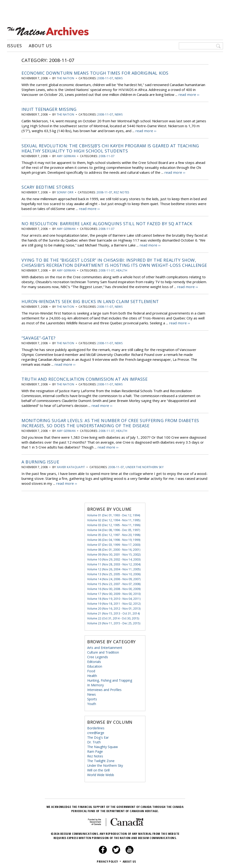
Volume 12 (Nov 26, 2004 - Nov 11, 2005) (114, 568)
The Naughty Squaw (102, 745)
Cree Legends (98, 655)
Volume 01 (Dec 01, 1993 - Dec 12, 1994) (114, 514)
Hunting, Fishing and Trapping (110, 679)
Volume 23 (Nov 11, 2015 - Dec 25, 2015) (114, 622)
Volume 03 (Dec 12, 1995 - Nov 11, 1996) (114, 523)
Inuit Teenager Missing (49, 109)
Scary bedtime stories (48, 187)
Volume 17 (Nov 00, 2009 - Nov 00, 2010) (114, 592)
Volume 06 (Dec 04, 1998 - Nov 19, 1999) (114, 538)
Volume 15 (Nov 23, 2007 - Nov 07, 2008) (114, 582)
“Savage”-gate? (39, 337)
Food (91, 669)
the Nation (66, 78)
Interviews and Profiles (104, 688)
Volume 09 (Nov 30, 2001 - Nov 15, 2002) (114, 553)
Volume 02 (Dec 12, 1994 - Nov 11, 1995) (114, 519)
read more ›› (189, 94)
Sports (92, 697)
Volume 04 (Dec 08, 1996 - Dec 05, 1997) (114, 528)
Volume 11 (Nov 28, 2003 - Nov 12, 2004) (114, 563)
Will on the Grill (98, 769)
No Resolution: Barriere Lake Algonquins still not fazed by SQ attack (107, 223)
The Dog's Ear (98, 736)
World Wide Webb (101, 773)
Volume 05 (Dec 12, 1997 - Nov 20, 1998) (114, 533)
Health (122, 269)
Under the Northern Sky (145, 466)
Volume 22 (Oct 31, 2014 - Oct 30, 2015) (113, 617)
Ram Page (95, 750)
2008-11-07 (105, 78)
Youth (92, 702)
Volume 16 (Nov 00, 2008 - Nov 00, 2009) (114, 587)
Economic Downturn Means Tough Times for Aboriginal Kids (95, 73)
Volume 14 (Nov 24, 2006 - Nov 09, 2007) (114, 577)
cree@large (96, 731)
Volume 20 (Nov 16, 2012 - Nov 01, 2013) (114, 607)
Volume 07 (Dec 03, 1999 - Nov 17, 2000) (114, 543)
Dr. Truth (94, 740)
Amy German (66, 156)
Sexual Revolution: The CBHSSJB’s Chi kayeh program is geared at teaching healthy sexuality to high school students (110, 148)
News (119, 78)
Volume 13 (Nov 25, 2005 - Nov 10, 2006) (114, 573)
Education (95, 665)
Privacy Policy (109, 860)
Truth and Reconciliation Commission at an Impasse (84, 378)
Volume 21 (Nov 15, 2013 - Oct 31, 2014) (113, 612)
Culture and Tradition (103, 651)
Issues (14, 46)
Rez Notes (121, 192)
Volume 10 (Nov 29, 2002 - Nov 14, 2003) (114, 558)
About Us (40, 46)
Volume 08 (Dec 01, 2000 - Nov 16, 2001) (114, 548)
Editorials (94, 660)
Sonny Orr (65, 192)
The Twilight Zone (101, 759)
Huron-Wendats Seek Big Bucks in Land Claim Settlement (90, 300)
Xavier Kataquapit (71, 466)
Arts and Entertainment (105, 646)
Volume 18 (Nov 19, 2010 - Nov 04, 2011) (114, 597)
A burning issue (40, 460)
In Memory (95, 683)
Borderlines (96, 726)
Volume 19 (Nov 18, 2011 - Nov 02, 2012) (114, 602)
